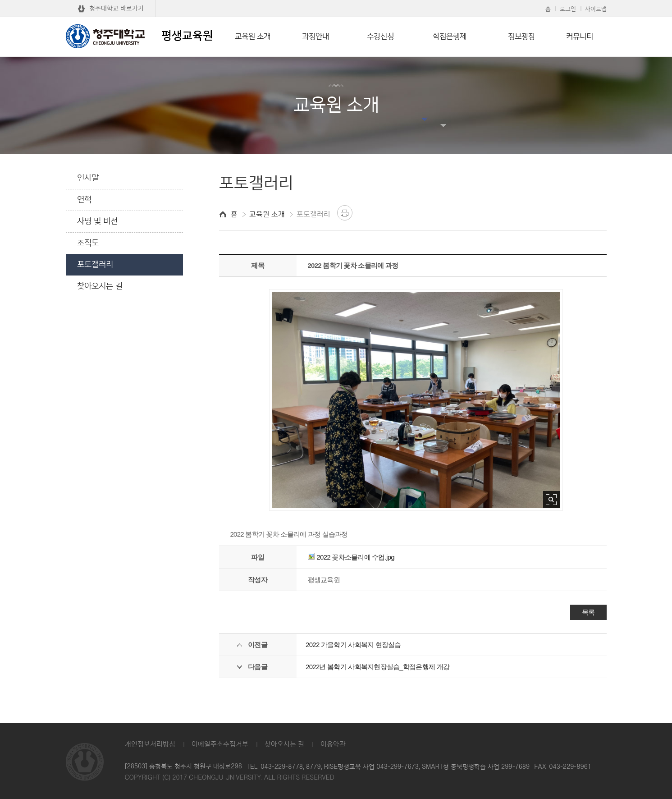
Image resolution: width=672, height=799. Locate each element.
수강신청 (380, 37)
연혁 (84, 200)
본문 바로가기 (336, 0)
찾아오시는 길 (100, 286)
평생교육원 (139, 36)
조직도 (88, 243)
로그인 (568, 9)
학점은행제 (450, 37)
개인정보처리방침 (150, 744)
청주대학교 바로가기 (117, 9)
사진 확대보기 (551, 499)
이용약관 (333, 744)
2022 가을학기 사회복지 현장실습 (353, 645)
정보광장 (521, 37)
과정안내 (315, 37)
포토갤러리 (95, 265)
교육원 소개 (253, 37)
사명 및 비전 (97, 221)
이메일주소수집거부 (220, 744)
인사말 (88, 178)
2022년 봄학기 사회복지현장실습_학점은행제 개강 (377, 667)
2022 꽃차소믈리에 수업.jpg (351, 557)
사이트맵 (596, 9)
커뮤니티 (580, 37)
